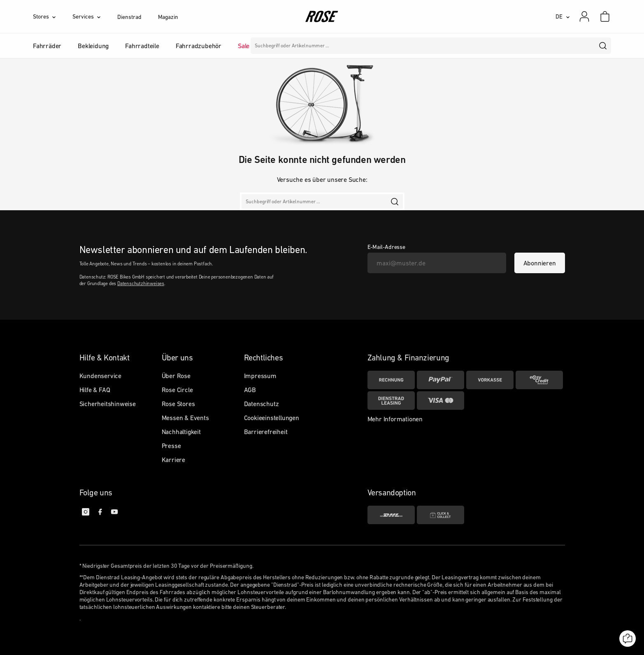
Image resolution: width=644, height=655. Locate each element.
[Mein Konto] (584, 16)
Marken (276, 46)
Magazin (168, 17)
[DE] (563, 16)
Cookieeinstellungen (272, 418)
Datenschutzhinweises (141, 283)
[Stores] (53, 16)
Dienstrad (129, 17)
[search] (603, 46)
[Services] (95, 16)
